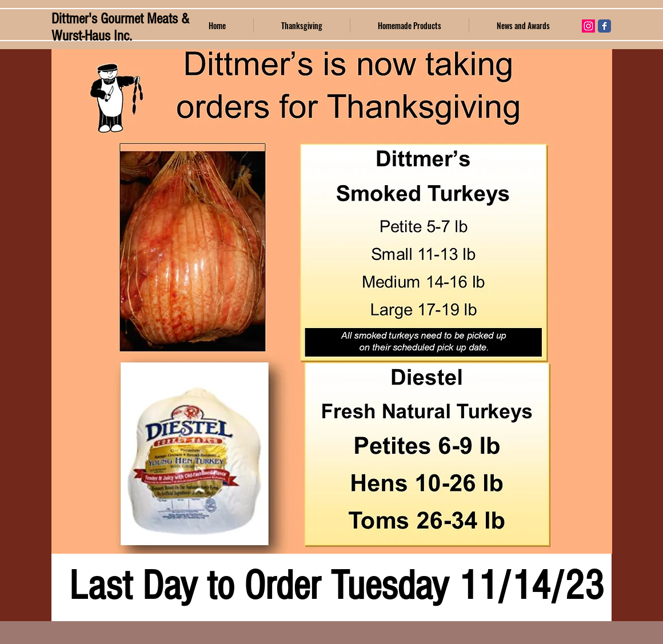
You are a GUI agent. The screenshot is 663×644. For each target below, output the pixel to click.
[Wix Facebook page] (604, 26)
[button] (410, 25)
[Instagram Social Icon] (588, 26)
